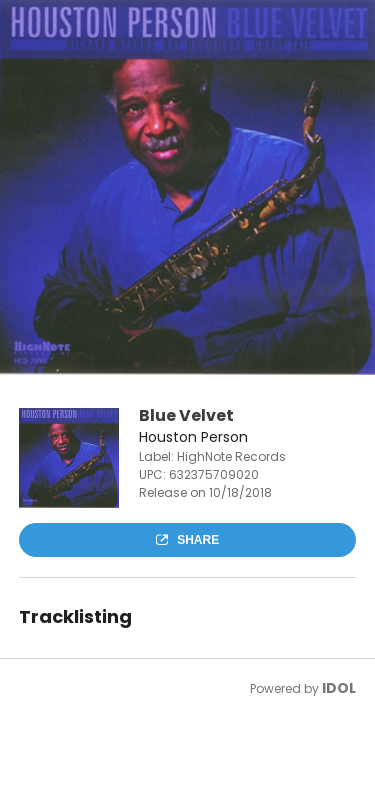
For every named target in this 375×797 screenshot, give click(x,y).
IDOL (339, 688)
